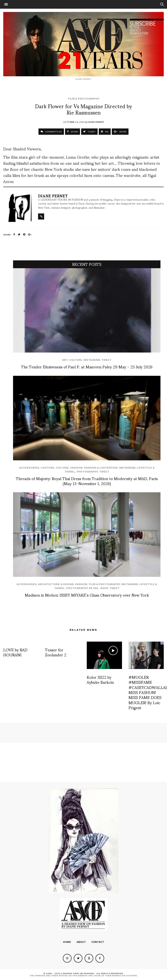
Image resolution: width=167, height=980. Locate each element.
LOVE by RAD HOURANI (15, 652)
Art (65, 360)
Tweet (106, 360)
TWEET (89, 132)
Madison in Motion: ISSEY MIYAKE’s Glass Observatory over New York (87, 595)
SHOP (104, 588)
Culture (76, 360)
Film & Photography (84, 99)
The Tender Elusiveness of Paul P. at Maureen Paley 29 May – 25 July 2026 (87, 367)
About (81, 942)
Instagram (92, 360)
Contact (98, 942)
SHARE (73, 132)
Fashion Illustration (101, 468)
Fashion (76, 468)
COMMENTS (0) (51, 132)
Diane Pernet (96, 122)
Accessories (29, 468)
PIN (105, 132)
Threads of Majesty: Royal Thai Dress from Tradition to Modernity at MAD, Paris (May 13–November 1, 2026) (87, 481)
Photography (87, 472)
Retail (94, 588)
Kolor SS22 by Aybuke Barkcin (100, 679)
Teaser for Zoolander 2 (56, 652)
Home (67, 942)
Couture (48, 468)
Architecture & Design (56, 584)
